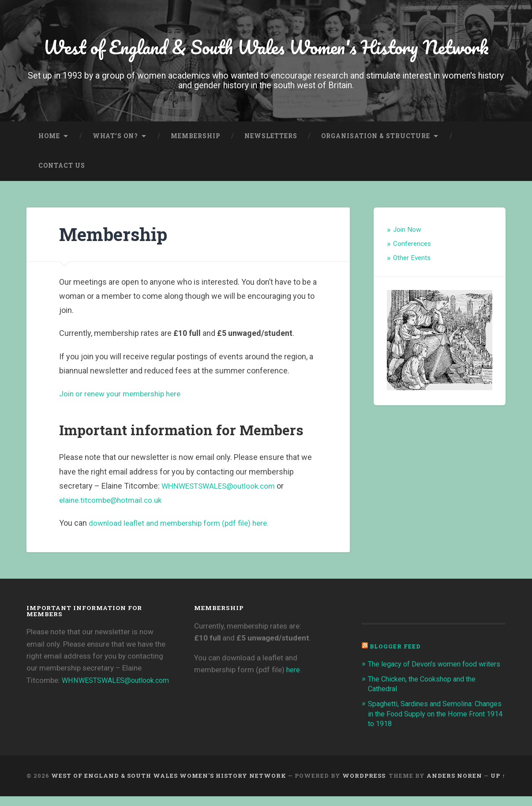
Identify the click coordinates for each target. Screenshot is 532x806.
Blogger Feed (395, 647)
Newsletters (271, 136)
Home (49, 136)
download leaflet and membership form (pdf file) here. (183, 523)
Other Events (412, 258)
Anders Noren (454, 786)
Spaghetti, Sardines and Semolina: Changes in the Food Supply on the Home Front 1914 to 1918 (436, 723)
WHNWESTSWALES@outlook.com (222, 486)
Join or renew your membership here (124, 394)
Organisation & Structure (376, 136)
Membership (196, 136)
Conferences (412, 244)
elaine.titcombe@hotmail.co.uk (113, 500)
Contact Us (62, 166)
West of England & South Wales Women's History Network (266, 47)
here (294, 670)
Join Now (407, 230)
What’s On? (115, 136)
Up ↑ (498, 786)
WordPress (364, 786)
